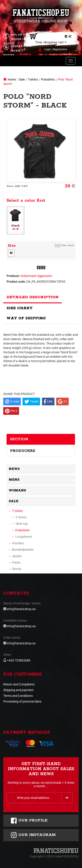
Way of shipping (26, 318)
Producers (23, 451)
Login (48, 49)
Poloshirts (48, 79)
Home (12, 79)
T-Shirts (21, 517)
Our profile (29, 821)
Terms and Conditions (18, 696)
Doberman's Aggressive (36, 276)
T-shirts (33, 79)
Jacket (17, 556)
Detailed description (32, 297)
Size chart (68, 245)
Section (19, 439)
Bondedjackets (23, 549)
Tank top (22, 524)
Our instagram (33, 835)
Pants (16, 562)
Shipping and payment (18, 690)
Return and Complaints (19, 684)
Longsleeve (24, 536)
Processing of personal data (22, 701)
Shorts (17, 569)
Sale (22, 79)
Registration (60, 49)
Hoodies (18, 543)
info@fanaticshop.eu (21, 609)
